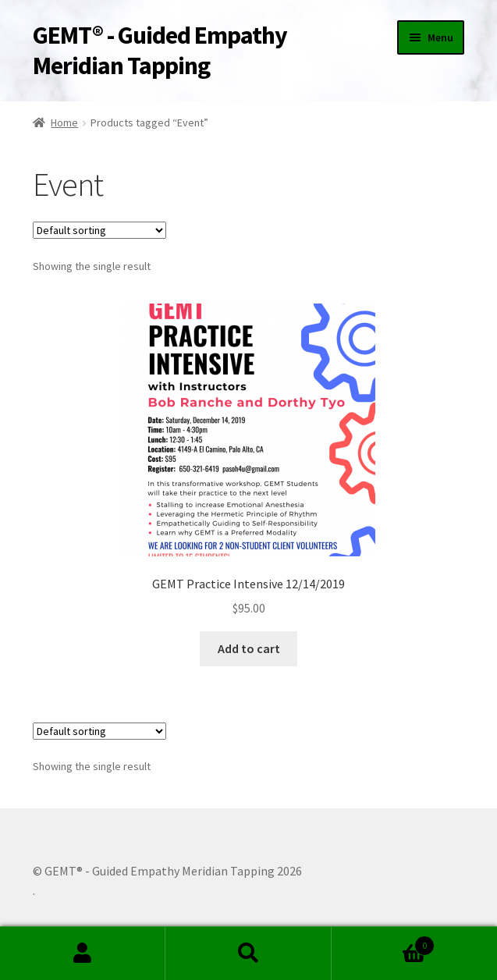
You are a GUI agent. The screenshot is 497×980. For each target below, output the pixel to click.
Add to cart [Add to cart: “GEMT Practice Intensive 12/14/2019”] (249, 648)
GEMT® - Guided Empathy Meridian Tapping (160, 50)
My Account (83, 953)
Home (64, 123)
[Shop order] (99, 230)
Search (248, 953)
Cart (383, 942)
